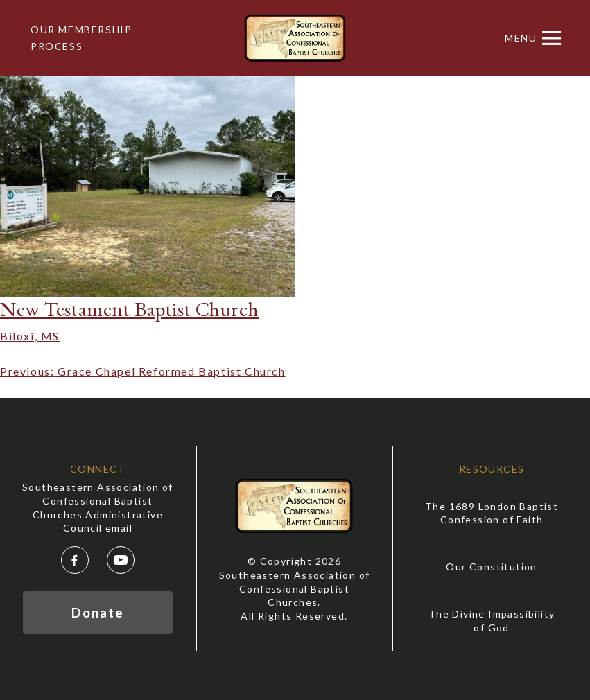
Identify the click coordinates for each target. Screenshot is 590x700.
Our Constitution (491, 567)
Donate (97, 612)
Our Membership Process (81, 38)
